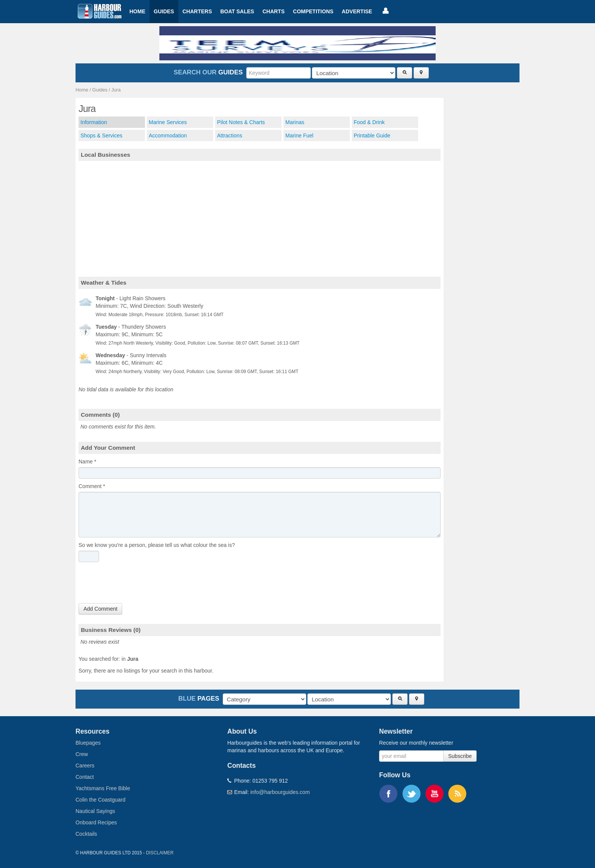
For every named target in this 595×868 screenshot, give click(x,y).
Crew (82, 754)
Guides (164, 11)
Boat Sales (237, 11)
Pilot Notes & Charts (241, 122)
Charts (274, 11)
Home (137, 11)
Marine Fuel (299, 135)
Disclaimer (160, 853)
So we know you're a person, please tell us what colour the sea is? (157, 545)
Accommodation (168, 135)
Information (94, 122)
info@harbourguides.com (280, 792)
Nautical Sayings (95, 811)
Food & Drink (369, 122)
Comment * (92, 486)
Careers (85, 766)
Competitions (313, 11)
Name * (87, 462)
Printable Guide (372, 135)
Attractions (230, 135)
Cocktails (86, 834)
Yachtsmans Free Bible (103, 788)
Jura (116, 90)
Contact (85, 777)
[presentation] (136, 584)
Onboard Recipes (96, 822)
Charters (197, 11)
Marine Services (168, 122)
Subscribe (460, 756)
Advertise (357, 11)
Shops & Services (102, 135)
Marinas (295, 122)
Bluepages (88, 743)
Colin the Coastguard (101, 800)
